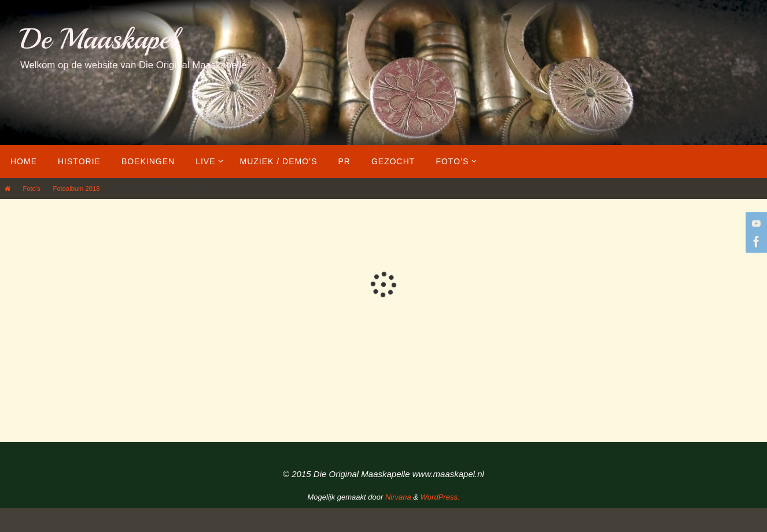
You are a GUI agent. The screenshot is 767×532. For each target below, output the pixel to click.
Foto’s (31, 189)
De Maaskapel (99, 39)
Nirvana (398, 497)
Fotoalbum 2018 (77, 189)
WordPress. (440, 497)
